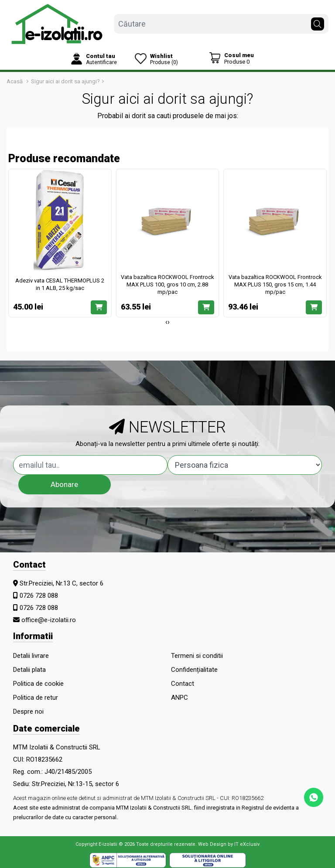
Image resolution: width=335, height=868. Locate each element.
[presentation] (166, 322)
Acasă (15, 81)
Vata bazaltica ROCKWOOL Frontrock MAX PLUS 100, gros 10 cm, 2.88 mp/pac (167, 284)
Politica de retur (36, 698)
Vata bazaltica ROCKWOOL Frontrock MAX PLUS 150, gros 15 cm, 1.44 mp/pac (275, 284)
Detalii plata (29, 670)
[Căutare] (318, 22)
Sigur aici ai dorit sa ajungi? (65, 81)
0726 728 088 (39, 596)
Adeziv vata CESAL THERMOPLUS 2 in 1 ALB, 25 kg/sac (60, 284)
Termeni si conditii (197, 656)
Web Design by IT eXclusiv (229, 844)
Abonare (64, 484)
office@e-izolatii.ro (49, 620)
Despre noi (28, 711)
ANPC (179, 698)
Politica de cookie (38, 684)
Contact (183, 684)
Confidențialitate (194, 670)
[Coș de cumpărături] (231, 58)
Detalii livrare (31, 656)
